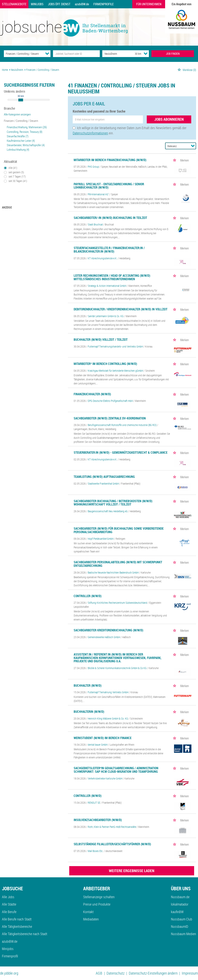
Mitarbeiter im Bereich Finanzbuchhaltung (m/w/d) (110, 160)
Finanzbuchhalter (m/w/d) (92, 394)
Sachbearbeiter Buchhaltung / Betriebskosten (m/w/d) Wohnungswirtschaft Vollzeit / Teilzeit (113, 503)
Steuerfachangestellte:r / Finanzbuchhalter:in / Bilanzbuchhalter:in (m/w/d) (109, 250)
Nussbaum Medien (183, 934)
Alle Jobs (8, 897)
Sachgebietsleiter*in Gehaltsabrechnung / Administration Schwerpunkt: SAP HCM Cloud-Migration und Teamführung (116, 770)
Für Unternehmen (149, 4)
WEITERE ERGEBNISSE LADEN (132, 871)
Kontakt (88, 912)
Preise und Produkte (97, 904)
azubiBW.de (82, 4)
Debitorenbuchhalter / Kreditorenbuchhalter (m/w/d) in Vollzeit (121, 309)
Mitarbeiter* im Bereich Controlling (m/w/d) (105, 364)
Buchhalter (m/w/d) (88, 685)
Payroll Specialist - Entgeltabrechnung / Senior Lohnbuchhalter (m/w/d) (109, 186)
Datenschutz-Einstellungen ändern (153, 973)
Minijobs (37, 4)
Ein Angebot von (182, 4)
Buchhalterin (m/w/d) (89, 712)
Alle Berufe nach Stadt (17, 919)
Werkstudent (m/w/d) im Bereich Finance (103, 738)
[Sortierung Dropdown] (193, 146)
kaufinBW (177, 912)
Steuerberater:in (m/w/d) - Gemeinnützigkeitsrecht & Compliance (121, 452)
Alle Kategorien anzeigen (17, 114)
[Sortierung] (177, 146)
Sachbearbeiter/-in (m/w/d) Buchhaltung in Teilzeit (110, 218)
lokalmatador (180, 904)
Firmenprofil (10, 956)
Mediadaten (91, 919)
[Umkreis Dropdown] (146, 54)
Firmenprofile (104, 4)
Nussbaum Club (182, 919)
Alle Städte (9, 904)
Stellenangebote (14, 4)
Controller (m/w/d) (88, 596)
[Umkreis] (134, 54)
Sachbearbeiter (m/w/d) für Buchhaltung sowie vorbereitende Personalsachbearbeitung (119, 530)
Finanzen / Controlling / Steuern (21, 121)
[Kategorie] (23, 54)
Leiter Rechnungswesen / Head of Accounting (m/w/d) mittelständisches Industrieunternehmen (112, 277)
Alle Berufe (9, 912)
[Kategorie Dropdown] (47, 54)
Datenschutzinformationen (90, 133)
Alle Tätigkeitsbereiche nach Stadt (25, 934)
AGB (99, 973)
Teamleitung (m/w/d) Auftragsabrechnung (104, 477)
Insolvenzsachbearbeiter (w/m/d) (98, 820)
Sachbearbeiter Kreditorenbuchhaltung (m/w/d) (108, 630)
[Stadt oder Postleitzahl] (115, 54)
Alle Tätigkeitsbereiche (17, 926)
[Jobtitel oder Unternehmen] (76, 54)
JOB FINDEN (173, 54)
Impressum (190, 973)
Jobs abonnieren (169, 119)
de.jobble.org (9, 973)
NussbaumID (180, 926)
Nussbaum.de (180, 897)
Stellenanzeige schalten (99, 897)
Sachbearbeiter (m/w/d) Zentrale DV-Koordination (110, 418)
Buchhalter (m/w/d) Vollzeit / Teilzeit (101, 340)
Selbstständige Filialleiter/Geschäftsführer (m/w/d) (112, 844)
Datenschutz (116, 973)
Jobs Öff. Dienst (59, 4)
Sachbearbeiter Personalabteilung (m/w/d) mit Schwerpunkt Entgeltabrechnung (118, 564)
